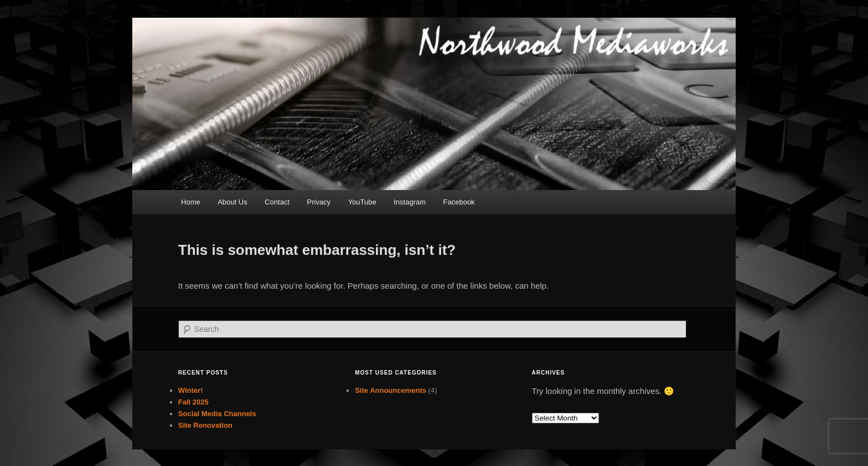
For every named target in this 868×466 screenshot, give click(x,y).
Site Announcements (391, 390)
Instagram (410, 202)
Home (191, 202)
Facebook (459, 202)
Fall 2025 (193, 402)
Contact (277, 202)
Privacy (319, 202)
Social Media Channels (217, 414)
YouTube (362, 202)
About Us (232, 202)
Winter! (191, 390)
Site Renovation (205, 425)
